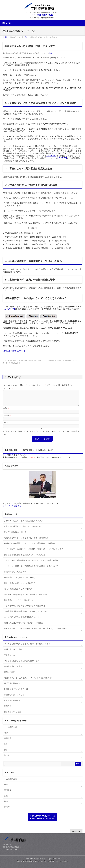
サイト (6, 426)
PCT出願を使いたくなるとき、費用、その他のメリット (27, 647)
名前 (6, 411)
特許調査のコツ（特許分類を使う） (19, 603)
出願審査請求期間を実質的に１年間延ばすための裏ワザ (27, 615)
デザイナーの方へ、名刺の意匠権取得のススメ (23, 524)
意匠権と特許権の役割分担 (15, 535)
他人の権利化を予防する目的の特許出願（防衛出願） (26, 598)
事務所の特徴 (10, 675)
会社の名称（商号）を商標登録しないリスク (65, 361)
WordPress (30, 862)
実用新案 (8, 741)
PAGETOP (76, 831)
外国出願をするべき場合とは (16, 692)
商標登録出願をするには (14, 686)
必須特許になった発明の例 (15, 575)
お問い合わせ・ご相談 (13, 653)
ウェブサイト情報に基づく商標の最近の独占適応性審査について (31, 569)
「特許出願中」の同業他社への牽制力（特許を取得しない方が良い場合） (35, 552)
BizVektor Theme (43, 862)
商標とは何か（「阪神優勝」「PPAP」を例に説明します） (29, 681)
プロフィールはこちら (12, 509)
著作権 (7, 759)
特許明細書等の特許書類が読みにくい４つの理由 (24, 558)
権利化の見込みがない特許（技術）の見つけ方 (23, 626)
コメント (8, 388)
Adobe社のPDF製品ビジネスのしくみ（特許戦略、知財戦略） (30, 546)
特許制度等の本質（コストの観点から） (21, 586)
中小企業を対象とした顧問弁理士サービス (22, 664)
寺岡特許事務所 (39, 859)
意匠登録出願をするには (14, 704)
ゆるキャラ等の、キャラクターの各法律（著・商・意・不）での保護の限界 (36, 632)
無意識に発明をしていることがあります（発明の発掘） (27, 541)
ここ (12, 458)
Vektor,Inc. (55, 862)
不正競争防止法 (10, 730)
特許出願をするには (12, 715)
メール (7, 419)
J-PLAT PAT (51, 156)
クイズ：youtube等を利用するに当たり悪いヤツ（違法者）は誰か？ (32, 564)
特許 (51, 53)
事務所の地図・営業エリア (15, 670)
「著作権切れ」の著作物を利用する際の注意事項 (24, 609)
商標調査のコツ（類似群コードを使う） (21, 581)
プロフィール (10, 658)
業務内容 (8, 709)
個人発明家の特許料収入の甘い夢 (18, 592)
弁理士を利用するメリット (14, 351)
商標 (6, 736)
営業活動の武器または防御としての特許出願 (23, 530)
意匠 (6, 747)
